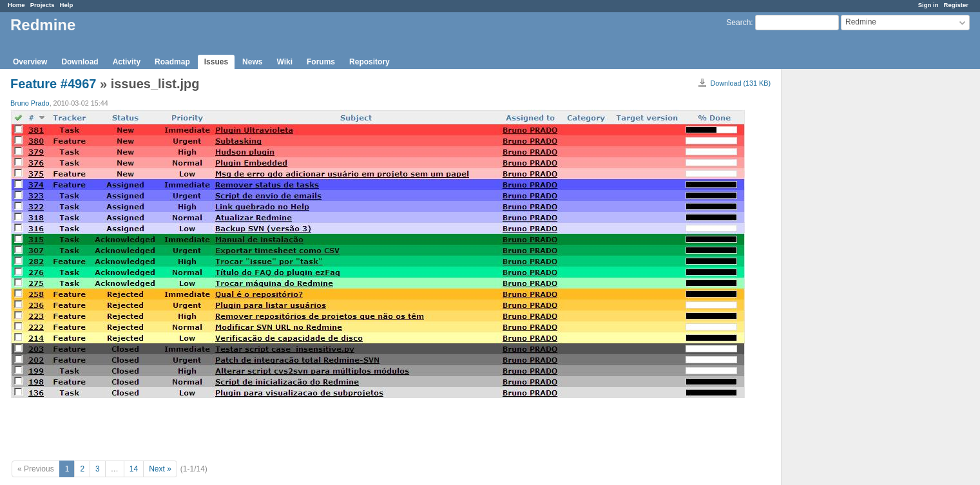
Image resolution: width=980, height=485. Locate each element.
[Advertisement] (846, 271)
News (252, 62)
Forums (321, 62)
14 (134, 469)
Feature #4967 (53, 84)
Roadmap (172, 62)
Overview (30, 62)
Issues (216, 62)
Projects (43, 5)
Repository (370, 62)
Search (738, 23)
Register (956, 5)
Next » (160, 469)
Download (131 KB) (740, 83)
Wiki (284, 62)
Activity (127, 62)
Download (80, 62)
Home (16, 5)
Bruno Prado (30, 103)
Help (67, 5)
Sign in (928, 5)
